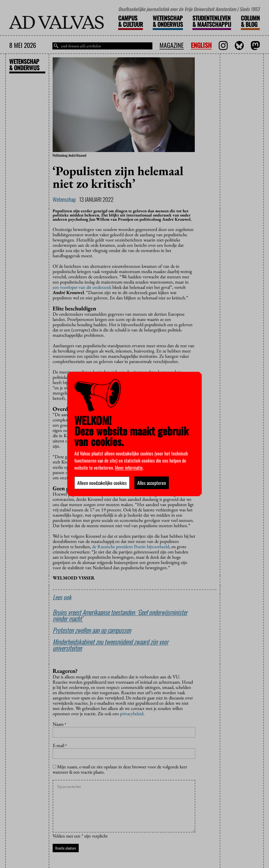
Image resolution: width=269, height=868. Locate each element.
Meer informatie (129, 468)
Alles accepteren (152, 483)
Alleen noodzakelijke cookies (102, 483)
